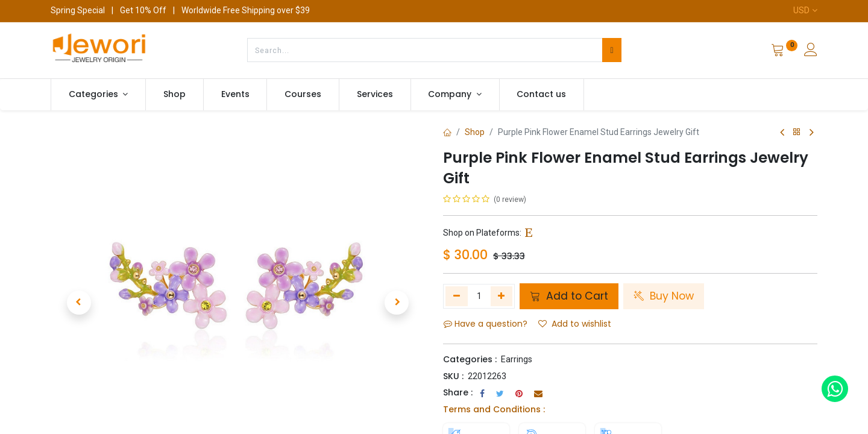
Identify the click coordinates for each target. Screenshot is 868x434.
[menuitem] (175, 95)
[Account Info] (811, 51)
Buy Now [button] (664, 296)
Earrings (517, 359)
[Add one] (502, 296)
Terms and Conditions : (494, 409)
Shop (475, 132)
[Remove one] (457, 296)
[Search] (612, 50)
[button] (79, 288)
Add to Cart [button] (569, 296)
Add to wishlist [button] (575, 324)
